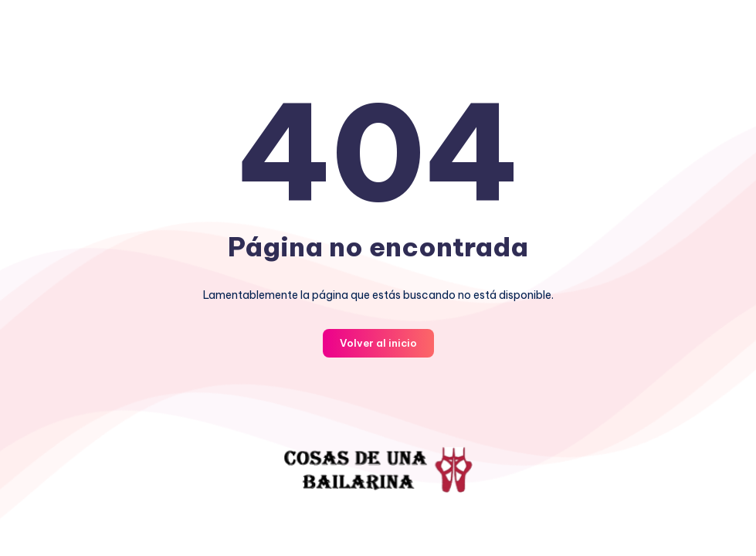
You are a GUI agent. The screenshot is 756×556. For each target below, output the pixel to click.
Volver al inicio (378, 343)
